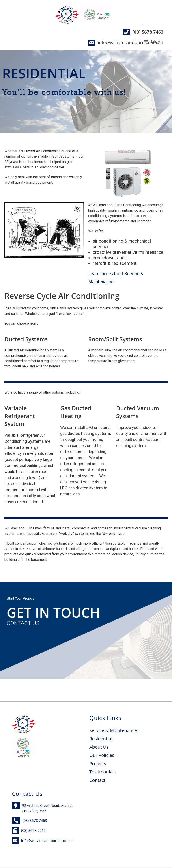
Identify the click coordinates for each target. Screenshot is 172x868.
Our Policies (102, 755)
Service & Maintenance (113, 730)
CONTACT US (23, 623)
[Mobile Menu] (154, 42)
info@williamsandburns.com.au (131, 43)
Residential (101, 739)
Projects (98, 764)
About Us (99, 747)
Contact (97, 780)
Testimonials (103, 772)
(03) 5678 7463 (148, 32)
